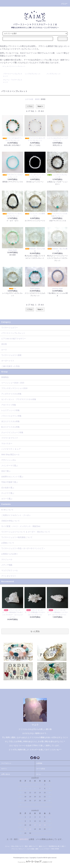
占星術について (8, 543)
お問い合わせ (6, 774)
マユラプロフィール (10, 570)
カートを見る (41, 769)
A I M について (7, 510)
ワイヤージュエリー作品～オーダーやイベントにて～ (23, 548)
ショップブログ (45, 849)
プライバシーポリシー (18, 849)
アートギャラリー (9, 576)
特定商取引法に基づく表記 (57, 846)
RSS (53, 849)
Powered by (35, 862)
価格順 (37, 99)
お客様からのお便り (10, 554)
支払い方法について (17, 846)
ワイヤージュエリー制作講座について (17, 537)
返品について (43, 846)
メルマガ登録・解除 (32, 849)
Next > (40, 106)
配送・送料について (31, 846)
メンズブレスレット (54, 74)
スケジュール (7, 559)
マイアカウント (6, 763)
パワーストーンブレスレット (17, 66)
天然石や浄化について (10, 521)
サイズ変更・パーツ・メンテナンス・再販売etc (21, 526)
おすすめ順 (29, 99)
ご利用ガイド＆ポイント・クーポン (16, 515)
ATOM (57, 849)
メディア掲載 (7, 565)
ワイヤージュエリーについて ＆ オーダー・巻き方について (26, 532)
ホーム (5, 66)
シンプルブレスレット (33, 74)
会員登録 (39, 763)
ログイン (4, 769)
